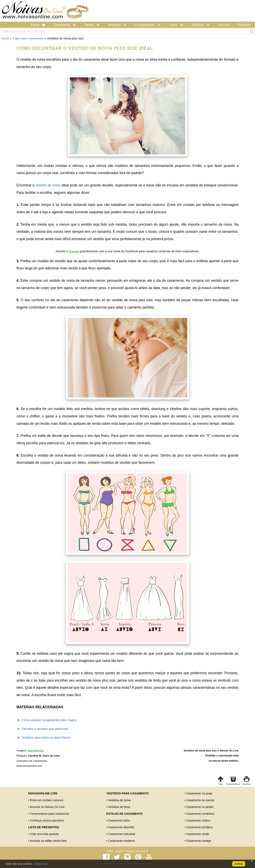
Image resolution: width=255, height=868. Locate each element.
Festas (92, 25)
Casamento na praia (199, 793)
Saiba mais (41, 864)
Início (5, 38)
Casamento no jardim (200, 807)
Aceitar (239, 864)
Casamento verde (198, 834)
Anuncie (224, 25)
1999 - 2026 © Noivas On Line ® (127, 851)
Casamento (65, 25)
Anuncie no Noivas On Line (47, 807)
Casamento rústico (198, 820)
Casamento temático (199, 827)
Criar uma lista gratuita (44, 834)
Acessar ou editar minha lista (48, 841)
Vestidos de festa (119, 807)
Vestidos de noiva (119, 800)
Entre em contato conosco (47, 800)
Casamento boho (119, 820)
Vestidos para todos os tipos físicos (46, 738)
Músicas (201, 25)
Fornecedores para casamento (49, 814)
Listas (177, 25)
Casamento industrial (122, 834)
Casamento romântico (200, 814)
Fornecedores (148, 25)
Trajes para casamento (28, 38)
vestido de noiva (48, 185)
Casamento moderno (122, 841)
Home (38, 25)
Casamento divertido (121, 827)
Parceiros (244, 25)
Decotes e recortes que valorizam (45, 729)
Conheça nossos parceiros (47, 820)
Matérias (118, 25)
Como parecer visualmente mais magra (49, 720)
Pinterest (74, 251)
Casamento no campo (200, 800)
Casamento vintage (199, 841)
